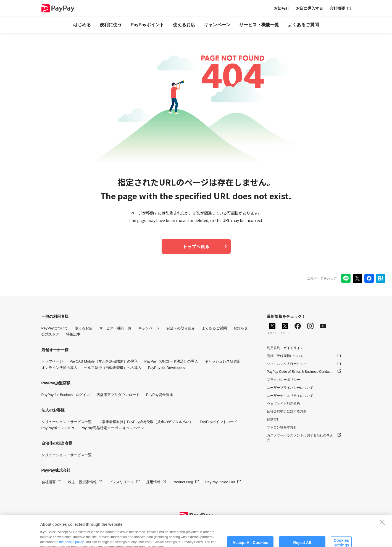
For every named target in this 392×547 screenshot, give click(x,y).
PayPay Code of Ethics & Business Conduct (299, 372)
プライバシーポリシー (283, 380)
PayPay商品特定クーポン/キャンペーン (112, 428)
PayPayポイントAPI (58, 428)
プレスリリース (121, 482)
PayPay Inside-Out (220, 482)
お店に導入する (309, 8)
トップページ (52, 361)
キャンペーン (217, 25)
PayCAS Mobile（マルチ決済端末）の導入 (104, 361)
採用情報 (153, 482)
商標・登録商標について (285, 356)
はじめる (82, 25)
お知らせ (281, 8)
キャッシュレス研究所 (223, 361)
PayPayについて (55, 328)
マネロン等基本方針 (282, 427)
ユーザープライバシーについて (290, 388)
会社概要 (337, 8)
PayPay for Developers (166, 368)
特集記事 (73, 334)
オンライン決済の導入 (59, 368)
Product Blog (183, 482)
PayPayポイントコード (219, 422)
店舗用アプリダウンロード (118, 395)
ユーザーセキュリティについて (290, 396)
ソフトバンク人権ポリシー (287, 364)
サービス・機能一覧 (259, 25)
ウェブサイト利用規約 (283, 404)
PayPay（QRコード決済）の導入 (171, 361)
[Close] (382, 529)
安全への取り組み (181, 328)
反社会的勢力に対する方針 (287, 411)
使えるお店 (184, 25)
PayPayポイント (147, 25)
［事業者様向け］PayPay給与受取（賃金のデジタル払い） (146, 422)
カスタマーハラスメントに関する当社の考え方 (300, 438)
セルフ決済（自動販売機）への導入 (113, 368)
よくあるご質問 (303, 25)
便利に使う (111, 25)
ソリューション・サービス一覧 (67, 422)
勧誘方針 (273, 419)
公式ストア (50, 334)
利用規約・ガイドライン (285, 348)
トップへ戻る (196, 246)
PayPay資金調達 (160, 395)
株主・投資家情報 (82, 482)
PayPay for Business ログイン (66, 395)
